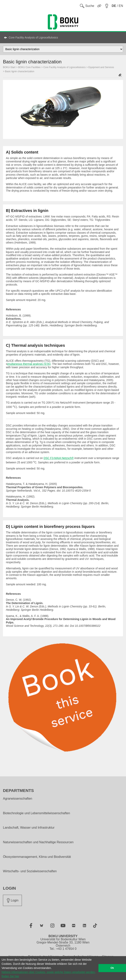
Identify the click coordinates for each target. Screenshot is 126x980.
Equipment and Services (101, 67)
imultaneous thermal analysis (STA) (29, 364)
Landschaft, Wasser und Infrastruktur (29, 828)
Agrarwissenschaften (18, 799)
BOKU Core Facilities (29, 67)
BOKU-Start (9, 67)
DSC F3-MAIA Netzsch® (59, 458)
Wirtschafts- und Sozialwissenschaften (30, 871)
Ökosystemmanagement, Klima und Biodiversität (37, 857)
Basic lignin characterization (20, 71)
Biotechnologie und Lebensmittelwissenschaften (37, 813)
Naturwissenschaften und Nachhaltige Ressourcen (38, 842)
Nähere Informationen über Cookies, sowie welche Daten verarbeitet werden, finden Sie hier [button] (49, 974)
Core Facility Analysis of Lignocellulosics (33, 37)
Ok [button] (112, 968)
